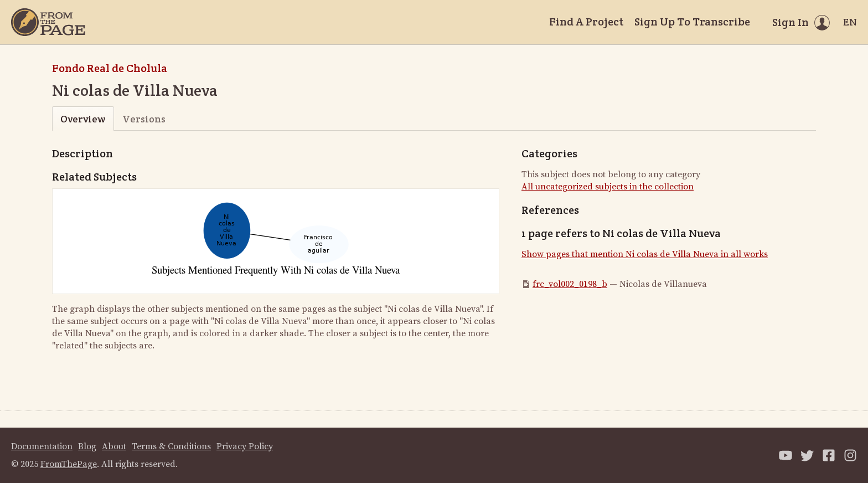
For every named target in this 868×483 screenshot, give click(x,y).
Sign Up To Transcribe (692, 22)
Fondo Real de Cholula (110, 68)
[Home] (48, 22)
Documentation (42, 446)
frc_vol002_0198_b (570, 284)
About (114, 446)
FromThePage (69, 464)
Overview (83, 119)
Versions (144, 119)
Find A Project (586, 22)
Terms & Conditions (171, 446)
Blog (87, 446)
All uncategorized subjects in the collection (608, 187)
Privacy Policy (245, 446)
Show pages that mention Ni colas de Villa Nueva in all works (645, 254)
